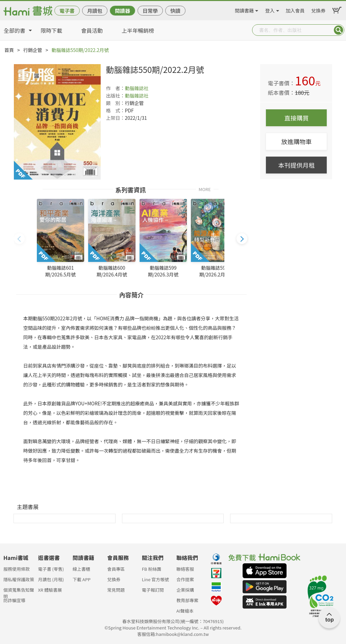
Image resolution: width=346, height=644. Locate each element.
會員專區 (116, 569)
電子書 (67, 11)
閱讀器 (122, 11)
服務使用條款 (17, 569)
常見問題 (116, 590)
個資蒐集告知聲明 (19, 592)
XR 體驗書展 (50, 590)
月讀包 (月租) (51, 579)
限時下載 (51, 30)
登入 (270, 9)
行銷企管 (33, 50)
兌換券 (318, 9)
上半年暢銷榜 (138, 30)
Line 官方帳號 (156, 579)
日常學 (150, 11)
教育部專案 (187, 600)
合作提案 (185, 579)
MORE (205, 189)
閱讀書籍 (244, 9)
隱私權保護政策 (19, 579)
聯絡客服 (185, 569)
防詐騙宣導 (14, 600)
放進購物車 (296, 141)
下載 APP (82, 579)
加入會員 (295, 9)
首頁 (9, 50)
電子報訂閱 (153, 590)
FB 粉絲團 (152, 569)
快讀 (175, 11)
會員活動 (92, 30)
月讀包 (95, 11)
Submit (339, 30)
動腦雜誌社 (137, 88)
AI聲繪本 (185, 611)
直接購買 (296, 118)
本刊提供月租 (296, 165)
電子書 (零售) (51, 569)
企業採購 (185, 590)
